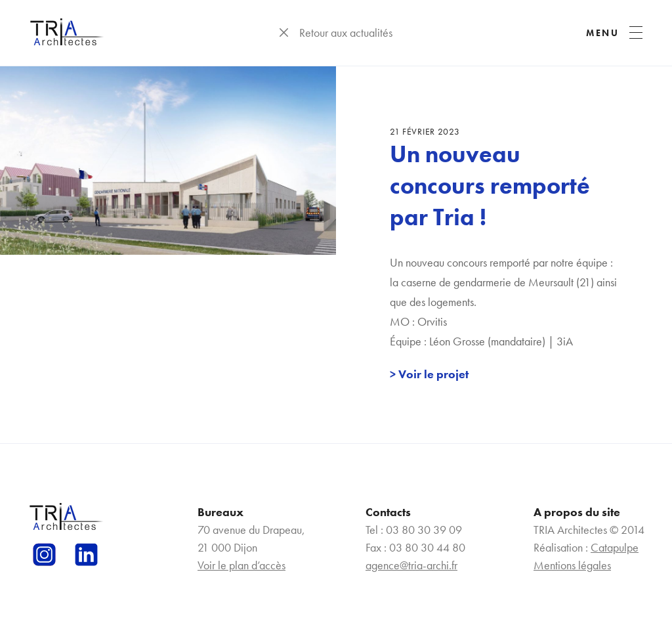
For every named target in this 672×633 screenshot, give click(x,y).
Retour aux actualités (346, 33)
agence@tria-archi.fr (411, 565)
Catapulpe (615, 547)
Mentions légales (572, 565)
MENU (603, 33)
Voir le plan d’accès (241, 565)
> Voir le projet (429, 374)
